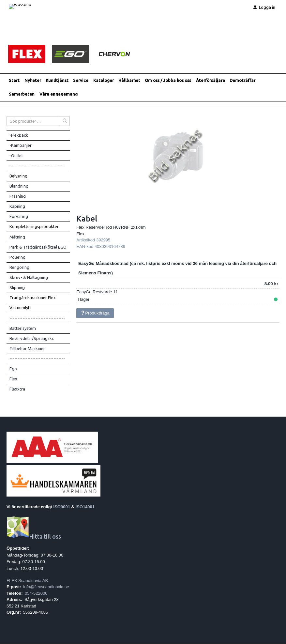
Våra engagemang (59, 94)
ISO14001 (85, 507)
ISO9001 (62, 507)
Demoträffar (242, 81)
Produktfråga (95, 313)
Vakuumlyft (20, 308)
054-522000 (36, 594)
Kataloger (104, 81)
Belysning (18, 176)
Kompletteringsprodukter (34, 227)
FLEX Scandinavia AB (27, 581)
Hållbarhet (129, 81)
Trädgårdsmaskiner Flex (33, 298)
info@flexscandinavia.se (46, 587)
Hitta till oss (34, 537)
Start (14, 81)
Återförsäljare (211, 81)
